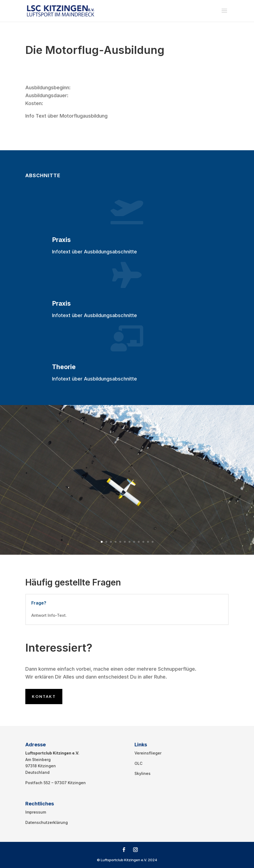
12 (153, 542)
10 (143, 542)
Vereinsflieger (148, 753)
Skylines (143, 773)
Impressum (36, 812)
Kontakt (44, 696)
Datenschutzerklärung (47, 822)
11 (148, 542)
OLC (138, 763)
